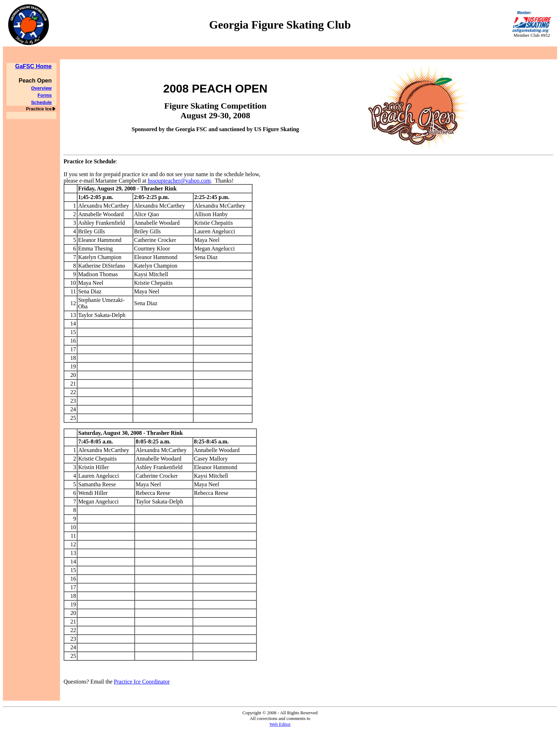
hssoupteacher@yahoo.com (179, 181)
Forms (45, 95)
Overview (41, 88)
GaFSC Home (33, 66)
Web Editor (280, 724)
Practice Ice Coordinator (142, 682)
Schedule (41, 102)
